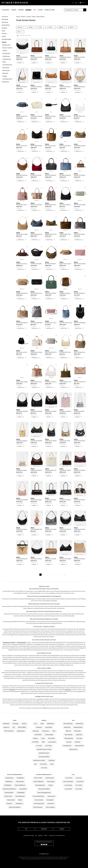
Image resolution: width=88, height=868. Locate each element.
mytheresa (6, 727)
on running (44, 768)
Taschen (28, 17)
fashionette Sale (79, 746)
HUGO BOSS (38, 735)
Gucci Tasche (69, 778)
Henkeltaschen (6, 642)
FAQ (36, 836)
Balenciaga (36, 731)
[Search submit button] (85, 10)
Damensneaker (20, 782)
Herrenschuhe (51, 782)
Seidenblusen (19, 804)
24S (14, 727)
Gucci (36, 724)
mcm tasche (48, 746)
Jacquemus (39, 727)
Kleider (20, 800)
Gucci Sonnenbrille (68, 782)
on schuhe (39, 746)
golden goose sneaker (39, 760)
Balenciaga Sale (69, 738)
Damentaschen (9, 778)
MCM (43, 742)
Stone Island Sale (68, 724)
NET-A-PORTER (22, 727)
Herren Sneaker (50, 778)
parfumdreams (21, 731)
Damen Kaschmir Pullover (9, 789)
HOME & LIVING (50, 10)
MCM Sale (77, 742)
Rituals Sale (67, 727)
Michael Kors (51, 724)
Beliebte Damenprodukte (15, 775)
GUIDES (40, 10)
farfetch (24, 724)
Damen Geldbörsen (20, 785)
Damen (23, 17)
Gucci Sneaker (68, 785)
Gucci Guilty (79, 789)
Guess (43, 738)
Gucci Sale (79, 738)
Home (18, 17)
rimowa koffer (52, 742)
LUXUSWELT (6, 10)
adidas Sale (79, 735)
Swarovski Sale (69, 735)
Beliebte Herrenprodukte (44, 775)
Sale (73, 720)
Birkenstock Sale (78, 727)
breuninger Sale (67, 746)
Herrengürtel (50, 800)
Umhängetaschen (22, 642)
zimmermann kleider (44, 757)
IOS (26, 829)
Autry (54, 731)
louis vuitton (43, 764)
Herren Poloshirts (38, 807)
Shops (15, 720)
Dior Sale (69, 742)
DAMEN (14, 10)
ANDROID (44, 829)
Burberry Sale (80, 724)
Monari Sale (78, 731)
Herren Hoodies (39, 800)
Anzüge (50, 785)
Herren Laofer (51, 796)
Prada (34, 17)
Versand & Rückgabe (29, 836)
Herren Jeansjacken (39, 804)
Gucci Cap (79, 778)
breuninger (16, 724)
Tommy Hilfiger (49, 735)
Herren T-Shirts (38, 778)
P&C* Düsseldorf (9, 731)
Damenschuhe (11, 800)
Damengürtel (23, 789)
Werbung (40, 836)
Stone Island (49, 727)
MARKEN (28, 10)
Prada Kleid (12, 690)
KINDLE (62, 829)
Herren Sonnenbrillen (44, 789)
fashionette (6, 724)
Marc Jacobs (51, 738)
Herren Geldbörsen (39, 782)
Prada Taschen (40, 17)
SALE (35, 10)
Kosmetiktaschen (20, 796)
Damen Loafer (8, 796)
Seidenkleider (8, 785)
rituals (52, 764)
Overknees (9, 804)
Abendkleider (20, 778)
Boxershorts (51, 804)
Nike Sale (68, 731)
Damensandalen (9, 793)
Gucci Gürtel (79, 785)
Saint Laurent (45, 731)
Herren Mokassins (40, 785)
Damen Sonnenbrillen (15, 807)
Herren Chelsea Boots (39, 796)
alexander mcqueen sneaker (44, 749)
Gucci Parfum (80, 782)
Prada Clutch (68, 690)
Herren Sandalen (50, 807)
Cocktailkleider (21, 793)
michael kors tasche (44, 753)
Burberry (36, 738)
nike (36, 764)
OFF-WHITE (35, 742)
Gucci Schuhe (68, 789)
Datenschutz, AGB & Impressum (57, 836)
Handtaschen (9, 782)
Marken (44, 720)
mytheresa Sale (73, 749)
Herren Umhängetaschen (44, 793)
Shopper (13, 642)
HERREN (21, 10)
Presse (46, 836)
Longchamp (52, 760)
